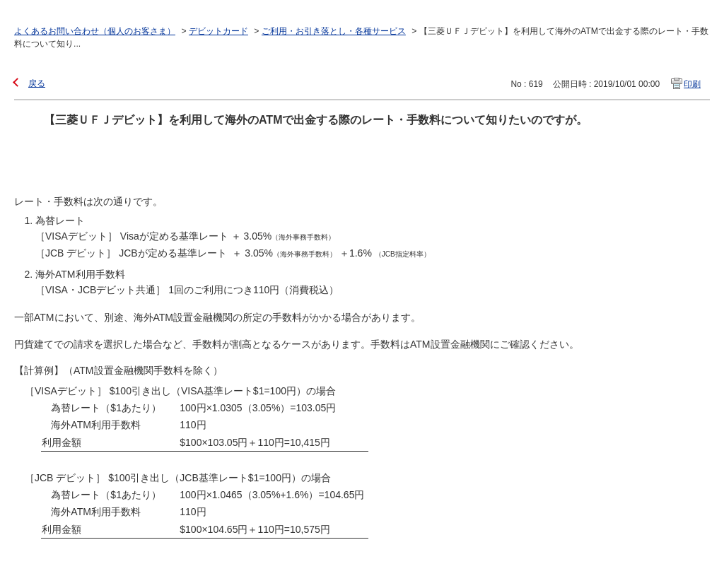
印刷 (692, 84)
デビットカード (218, 31)
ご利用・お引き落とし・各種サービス (334, 31)
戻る (37, 83)
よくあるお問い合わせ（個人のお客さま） (95, 31)
